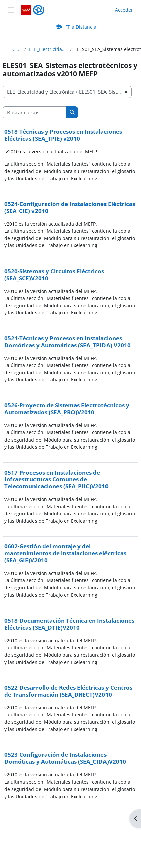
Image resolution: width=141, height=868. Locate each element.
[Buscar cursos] (34, 112)
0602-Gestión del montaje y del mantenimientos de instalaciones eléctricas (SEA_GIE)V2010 (65, 553)
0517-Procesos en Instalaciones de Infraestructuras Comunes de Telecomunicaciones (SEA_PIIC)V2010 (56, 479)
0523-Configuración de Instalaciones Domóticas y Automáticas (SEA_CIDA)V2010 (65, 758)
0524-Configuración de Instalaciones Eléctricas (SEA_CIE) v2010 (70, 207)
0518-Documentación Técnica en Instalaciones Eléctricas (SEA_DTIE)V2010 (69, 624)
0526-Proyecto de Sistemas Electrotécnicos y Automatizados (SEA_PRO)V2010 (67, 409)
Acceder (124, 10)
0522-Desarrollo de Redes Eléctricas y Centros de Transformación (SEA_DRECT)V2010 (68, 691)
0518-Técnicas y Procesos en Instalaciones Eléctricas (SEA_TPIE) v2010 (63, 135)
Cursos (17, 49)
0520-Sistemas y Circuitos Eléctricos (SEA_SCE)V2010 (54, 275)
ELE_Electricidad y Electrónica (48, 49)
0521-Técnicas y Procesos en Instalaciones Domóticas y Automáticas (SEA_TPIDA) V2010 (67, 342)
